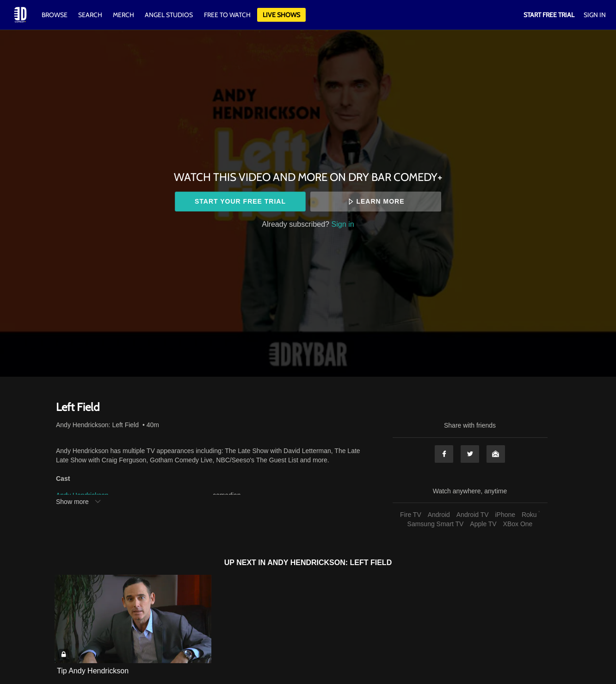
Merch (123, 15)
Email (496, 454)
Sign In (595, 15)
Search (91, 15)
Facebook (444, 454)
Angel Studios (169, 15)
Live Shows (281, 15)
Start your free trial (240, 201)
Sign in (343, 224)
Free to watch (227, 15)
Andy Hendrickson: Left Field (97, 425)
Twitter (470, 454)
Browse (55, 15)
